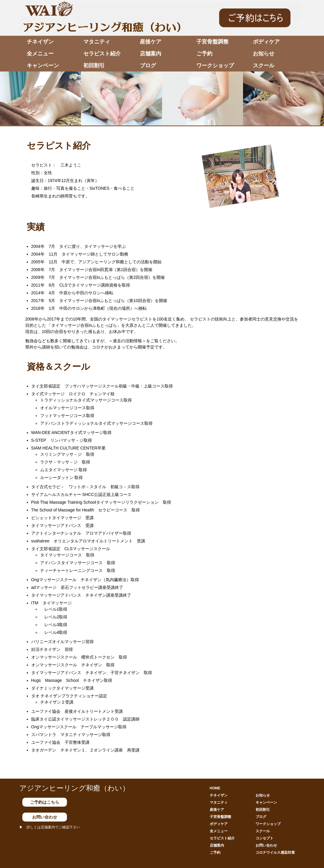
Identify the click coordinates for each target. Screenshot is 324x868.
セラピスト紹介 (102, 54)
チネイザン (40, 42)
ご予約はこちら (45, 802)
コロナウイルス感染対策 (275, 853)
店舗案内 (151, 54)
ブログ (148, 66)
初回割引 (94, 66)
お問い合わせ (45, 817)
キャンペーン (43, 66)
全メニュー (40, 54)
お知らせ (264, 54)
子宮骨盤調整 (212, 42)
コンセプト (264, 838)
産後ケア (151, 42)
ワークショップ (215, 66)
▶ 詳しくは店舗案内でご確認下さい (50, 827)
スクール (264, 66)
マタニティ (97, 42)
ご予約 (204, 54)
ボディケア (266, 42)
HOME (215, 788)
